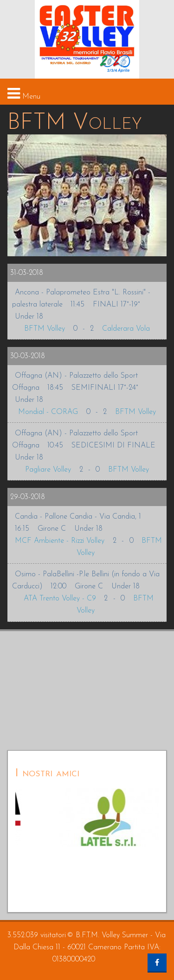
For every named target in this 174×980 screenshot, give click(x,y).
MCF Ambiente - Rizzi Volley (60, 541)
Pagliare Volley (48, 470)
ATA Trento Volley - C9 (60, 599)
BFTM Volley (45, 329)
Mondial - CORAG (48, 412)
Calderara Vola (126, 329)
